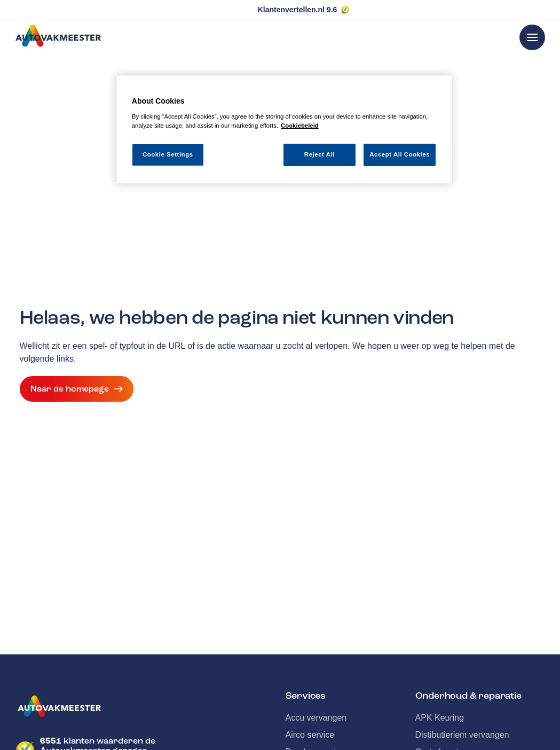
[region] (284, 130)
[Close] (437, 88)
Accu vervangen (316, 718)
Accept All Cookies (400, 154)
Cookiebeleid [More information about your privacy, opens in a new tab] (300, 126)
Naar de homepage (77, 389)
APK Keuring (440, 718)
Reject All (320, 154)
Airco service (310, 735)
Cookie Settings (168, 154)
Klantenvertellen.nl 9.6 (298, 10)
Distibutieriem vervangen (462, 735)
